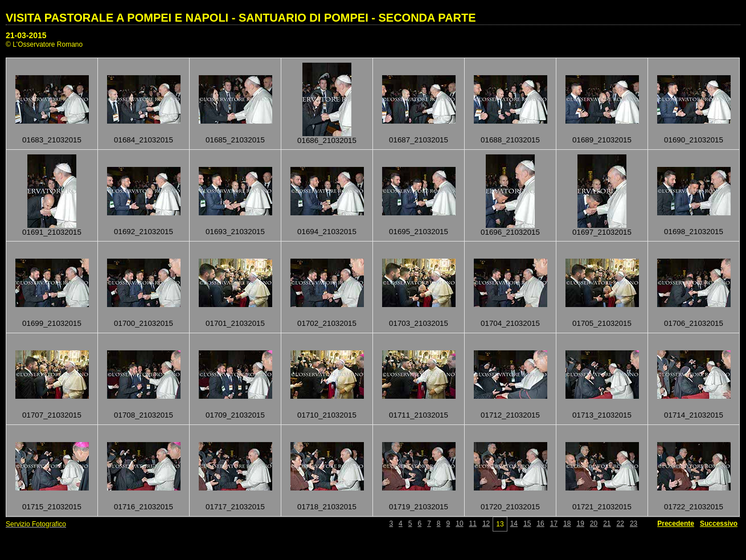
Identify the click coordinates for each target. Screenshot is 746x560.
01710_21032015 (327, 415)
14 (514, 524)
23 (634, 524)
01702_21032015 (327, 323)
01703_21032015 (419, 323)
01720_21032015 (510, 507)
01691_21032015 (52, 232)
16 (540, 524)
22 (620, 524)
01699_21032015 (52, 323)
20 (594, 524)
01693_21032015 (235, 232)
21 (607, 524)
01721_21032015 (602, 507)
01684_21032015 (144, 140)
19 (580, 524)
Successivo (719, 524)
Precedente (676, 524)
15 (527, 524)
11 (473, 524)
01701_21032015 (235, 323)
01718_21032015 (327, 507)
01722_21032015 (694, 507)
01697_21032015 (602, 232)
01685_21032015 (235, 140)
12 (486, 524)
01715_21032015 (52, 507)
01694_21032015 (327, 232)
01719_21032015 (419, 507)
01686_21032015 (327, 140)
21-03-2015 (26, 35)
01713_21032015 (602, 415)
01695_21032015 (419, 232)
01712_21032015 (510, 415)
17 (554, 524)
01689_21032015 (602, 140)
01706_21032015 (694, 323)
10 (459, 524)
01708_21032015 (144, 415)
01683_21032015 (52, 140)
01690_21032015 (694, 140)
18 (567, 524)
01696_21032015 (510, 232)
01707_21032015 (52, 415)
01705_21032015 (602, 323)
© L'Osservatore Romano (44, 44)
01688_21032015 (510, 140)
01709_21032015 (235, 415)
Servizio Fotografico (36, 524)
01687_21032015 (419, 140)
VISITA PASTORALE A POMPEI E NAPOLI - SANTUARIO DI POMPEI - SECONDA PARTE (241, 18)
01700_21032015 (144, 323)
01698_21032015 (694, 232)
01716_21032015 (144, 507)
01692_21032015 (144, 232)
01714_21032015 (694, 415)
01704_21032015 (510, 323)
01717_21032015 (235, 507)
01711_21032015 (419, 415)
